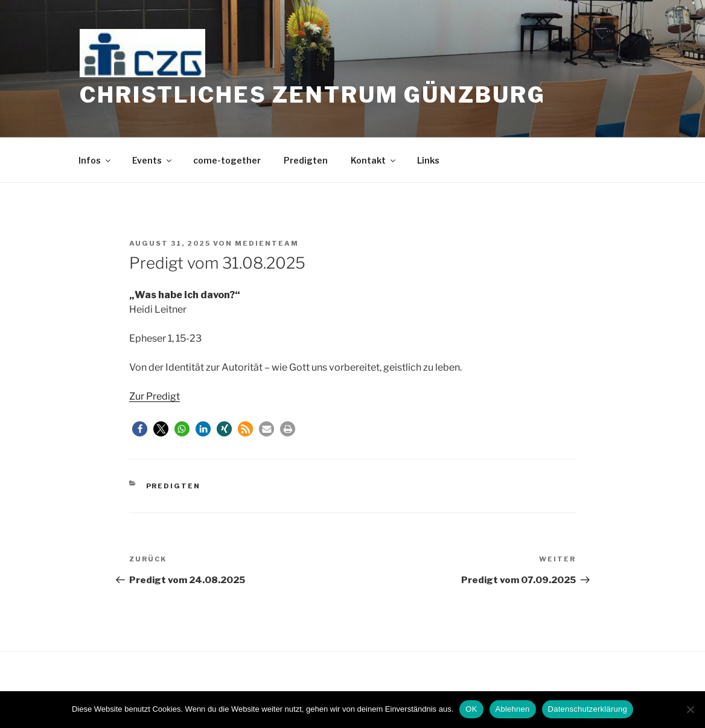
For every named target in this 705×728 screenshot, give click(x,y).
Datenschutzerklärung (588, 709)
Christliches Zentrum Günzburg (313, 95)
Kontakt (374, 160)
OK (471, 709)
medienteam (267, 243)
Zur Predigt (155, 396)
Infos (95, 160)
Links (428, 160)
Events (153, 160)
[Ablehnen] (690, 709)
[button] (140, 429)
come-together (227, 160)
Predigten (306, 160)
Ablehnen (513, 709)
